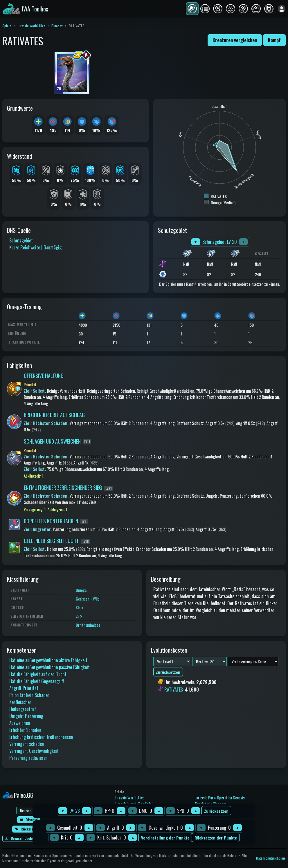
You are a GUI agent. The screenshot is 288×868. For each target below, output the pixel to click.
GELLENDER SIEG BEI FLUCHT (51, 541)
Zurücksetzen (216, 811)
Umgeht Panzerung (26, 716)
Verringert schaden (27, 744)
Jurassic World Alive (31, 26)
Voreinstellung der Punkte (165, 838)
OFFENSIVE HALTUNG (44, 376)
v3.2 (79, 616)
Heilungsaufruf (23, 709)
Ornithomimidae (88, 625)
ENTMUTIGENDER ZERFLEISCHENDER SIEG (63, 487)
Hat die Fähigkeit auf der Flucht (38, 674)
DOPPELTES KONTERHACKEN (51, 521)
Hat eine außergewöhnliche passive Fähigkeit (49, 667)
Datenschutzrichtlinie (271, 858)
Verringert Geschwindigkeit (34, 751)
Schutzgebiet (21, 240)
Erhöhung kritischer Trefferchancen (41, 737)
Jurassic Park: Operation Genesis (220, 798)
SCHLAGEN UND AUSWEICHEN (52, 441)
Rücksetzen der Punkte (216, 838)
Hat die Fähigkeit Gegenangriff (37, 681)
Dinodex (57, 26)
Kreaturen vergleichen (235, 40)
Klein (79, 607)
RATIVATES (174, 690)
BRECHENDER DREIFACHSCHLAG (54, 415)
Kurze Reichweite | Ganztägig (35, 247)
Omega (81, 590)
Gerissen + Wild (88, 599)
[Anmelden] (282, 9)
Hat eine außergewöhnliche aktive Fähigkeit (48, 660)
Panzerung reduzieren (28, 758)
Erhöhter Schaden (25, 730)
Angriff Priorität (24, 688)
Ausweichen (20, 723)
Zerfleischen (20, 702)
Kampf (274, 40)
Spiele (7, 26)
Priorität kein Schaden (29, 695)
